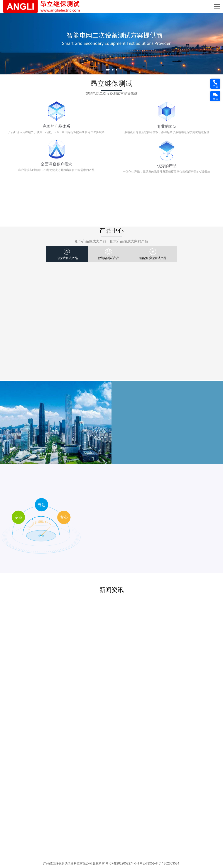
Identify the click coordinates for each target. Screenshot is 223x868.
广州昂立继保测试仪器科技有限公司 (68, 864)
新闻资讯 (111, 590)
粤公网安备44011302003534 (159, 864)
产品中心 (111, 231)
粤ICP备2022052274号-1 (122, 864)
